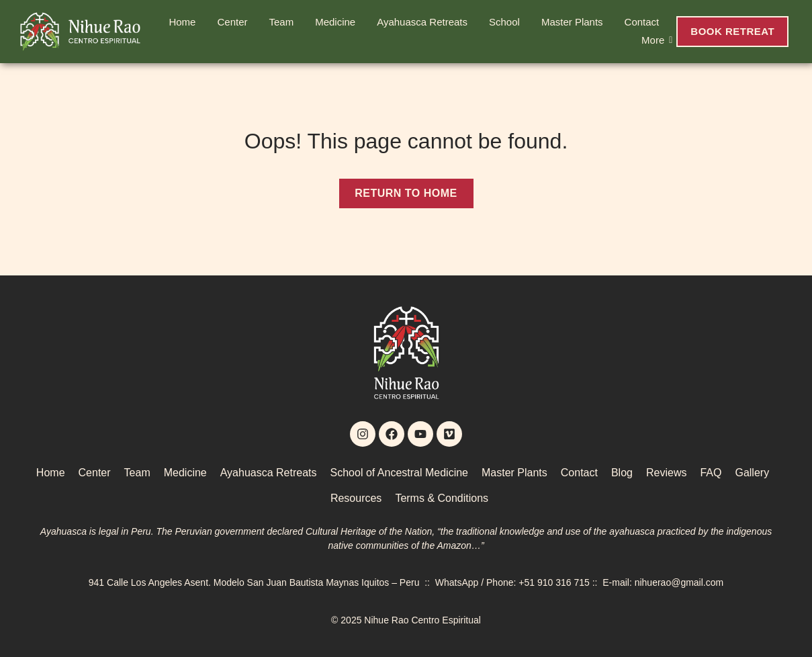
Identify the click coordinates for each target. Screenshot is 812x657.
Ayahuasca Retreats (422, 22)
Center (232, 22)
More (656, 40)
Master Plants (572, 22)
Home (182, 22)
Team (281, 22)
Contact (642, 22)
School (504, 22)
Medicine (335, 22)
